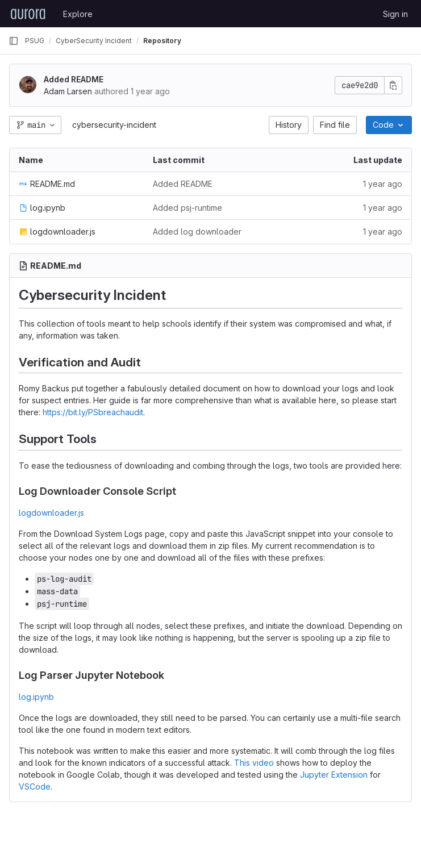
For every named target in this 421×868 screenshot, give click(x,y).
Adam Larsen (68, 91)
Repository (162, 41)
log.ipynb (36, 697)
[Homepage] (28, 14)
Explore (78, 14)
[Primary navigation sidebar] (14, 41)
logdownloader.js (51, 513)
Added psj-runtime (187, 208)
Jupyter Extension (334, 775)
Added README (74, 79)
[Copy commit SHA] (393, 85)
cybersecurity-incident (114, 125)
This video (254, 763)
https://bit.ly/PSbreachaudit (93, 412)
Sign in (395, 14)
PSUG (35, 41)
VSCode (35, 786)
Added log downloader (197, 231)
